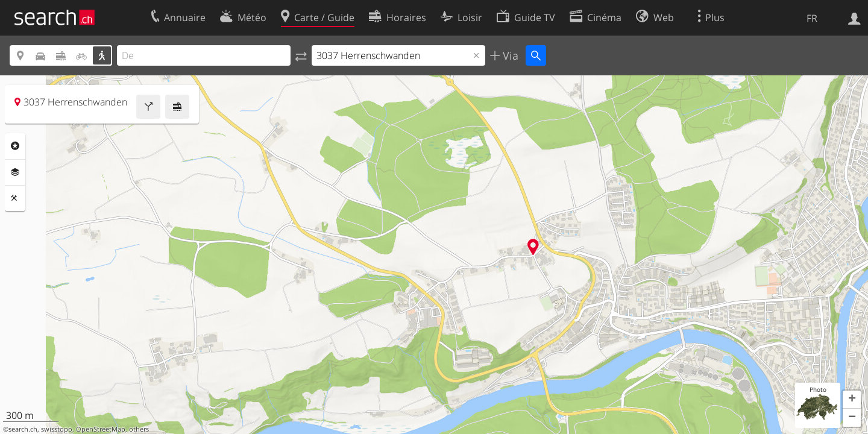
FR (812, 18)
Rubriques (15, 146)
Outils (15, 198)
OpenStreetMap (101, 429)
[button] (852, 400)
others (139, 429)
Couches (15, 172)
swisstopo (57, 429)
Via (509, 55)
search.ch (23, 429)
